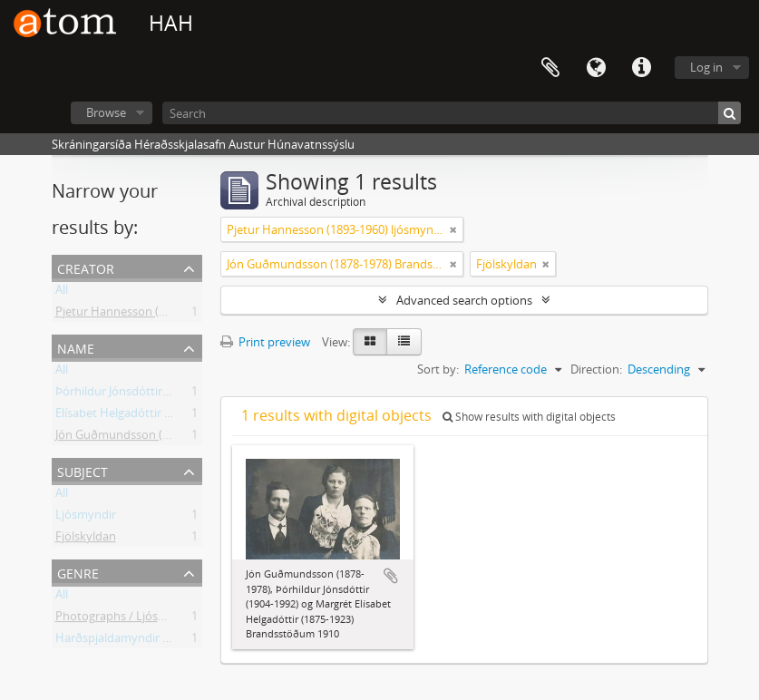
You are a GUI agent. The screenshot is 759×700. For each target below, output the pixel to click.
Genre (78, 572)
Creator (86, 267)
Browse (106, 112)
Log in (706, 67)
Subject (83, 470)
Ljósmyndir (86, 518)
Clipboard (550, 68)
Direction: (596, 369)
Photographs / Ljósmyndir (126, 619)
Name (76, 347)
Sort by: (438, 369)
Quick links (641, 68)
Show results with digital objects (529, 417)
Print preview (265, 342)
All (62, 293)
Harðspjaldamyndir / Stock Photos (148, 641)
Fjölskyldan (86, 540)
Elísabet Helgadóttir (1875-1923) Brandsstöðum (182, 416)
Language (596, 68)
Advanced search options (464, 300)
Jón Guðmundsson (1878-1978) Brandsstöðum (180, 438)
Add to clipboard (391, 576)
